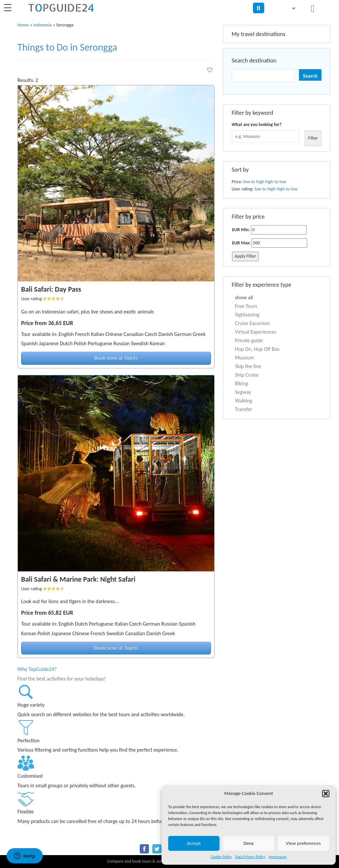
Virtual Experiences (256, 332)
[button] (326, 794)
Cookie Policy (221, 857)
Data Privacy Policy (250, 857)
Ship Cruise (247, 375)
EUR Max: (241, 243)
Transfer (244, 409)
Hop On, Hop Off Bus (257, 349)
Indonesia (43, 25)
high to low (276, 182)
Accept (194, 843)
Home (23, 25)
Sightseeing (247, 315)
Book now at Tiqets (116, 358)
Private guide (249, 340)
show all (244, 297)
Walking (244, 401)
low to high (254, 182)
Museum (245, 358)
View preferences (303, 843)
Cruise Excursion (253, 323)
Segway (243, 392)
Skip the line (248, 366)
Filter (313, 138)
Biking (242, 383)
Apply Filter (245, 256)
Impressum (278, 857)
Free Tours (246, 306)
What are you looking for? (257, 124)
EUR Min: (241, 230)
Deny (248, 843)
